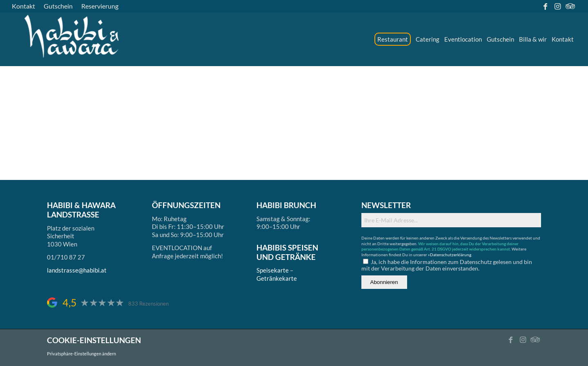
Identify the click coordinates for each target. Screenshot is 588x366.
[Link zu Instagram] (558, 6)
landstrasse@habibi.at (77, 270)
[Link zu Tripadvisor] (570, 6)
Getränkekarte (277, 278)
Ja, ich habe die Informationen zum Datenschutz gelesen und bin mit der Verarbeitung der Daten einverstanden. (447, 265)
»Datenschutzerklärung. (450, 255)
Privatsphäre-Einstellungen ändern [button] (81, 354)
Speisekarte (273, 270)
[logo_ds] (72, 39)
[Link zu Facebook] (545, 6)
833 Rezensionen (148, 304)
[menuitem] (26, 6)
